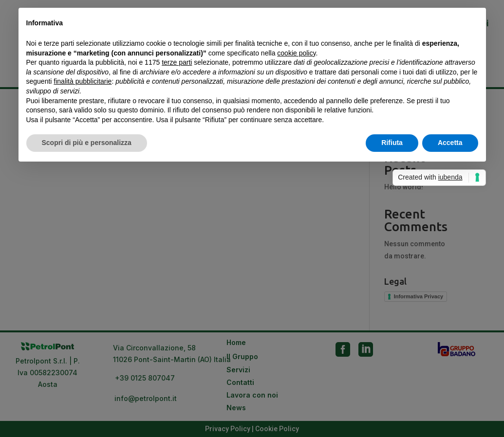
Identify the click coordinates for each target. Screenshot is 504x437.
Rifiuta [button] (392, 143)
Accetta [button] (450, 143)
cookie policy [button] (296, 53)
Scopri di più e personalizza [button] (87, 143)
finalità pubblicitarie (83, 81)
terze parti (177, 62)
